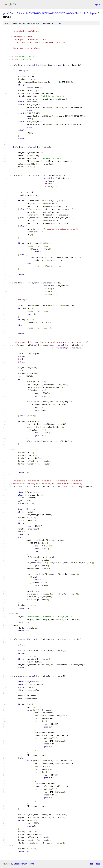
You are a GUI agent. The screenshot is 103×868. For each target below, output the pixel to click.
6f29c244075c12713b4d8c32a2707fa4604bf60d (53, 13)
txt (92, 864)
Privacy (23, 864)
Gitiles (16, 864)
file (58, 23)
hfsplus (93, 13)
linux (21, 13)
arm (14, 13)
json (98, 864)
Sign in (98, 4)
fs (85, 13)
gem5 (6, 13)
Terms (31, 864)
